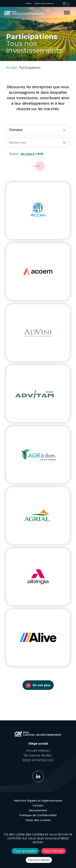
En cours (28, 154)
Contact (38, 805)
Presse (29, 3)
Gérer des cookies (38, 820)
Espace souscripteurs (44, 3)
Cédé (40, 154)
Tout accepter (25, 851)
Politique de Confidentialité (38, 815)
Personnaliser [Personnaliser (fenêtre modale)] (39, 860)
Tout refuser (54, 851)
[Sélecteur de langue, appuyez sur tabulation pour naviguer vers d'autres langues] (66, 4)
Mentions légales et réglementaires (38, 800)
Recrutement (38, 810)
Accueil (11, 68)
